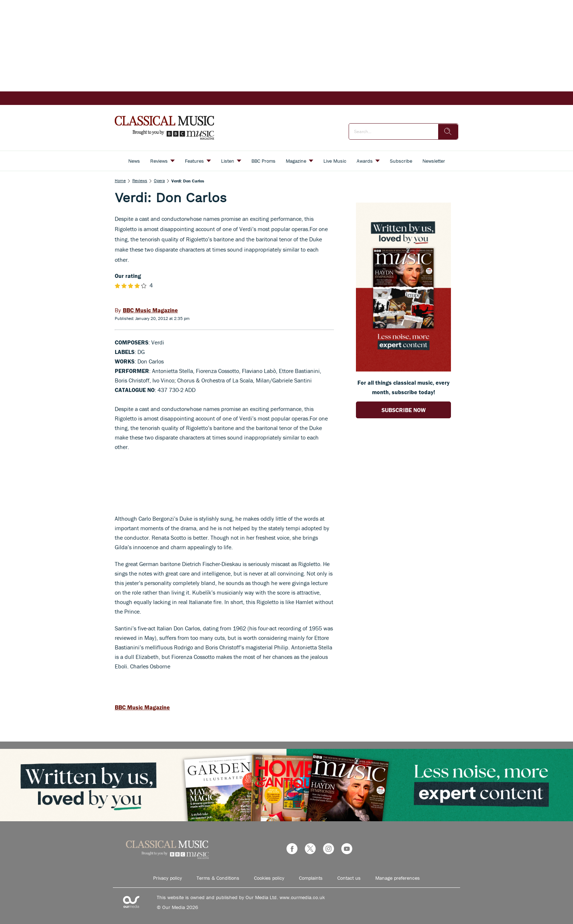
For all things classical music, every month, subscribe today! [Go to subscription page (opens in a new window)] (403, 387)
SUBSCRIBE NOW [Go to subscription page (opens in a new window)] (404, 410)
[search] (448, 132)
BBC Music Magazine (142, 707)
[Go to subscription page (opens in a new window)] (403, 369)
